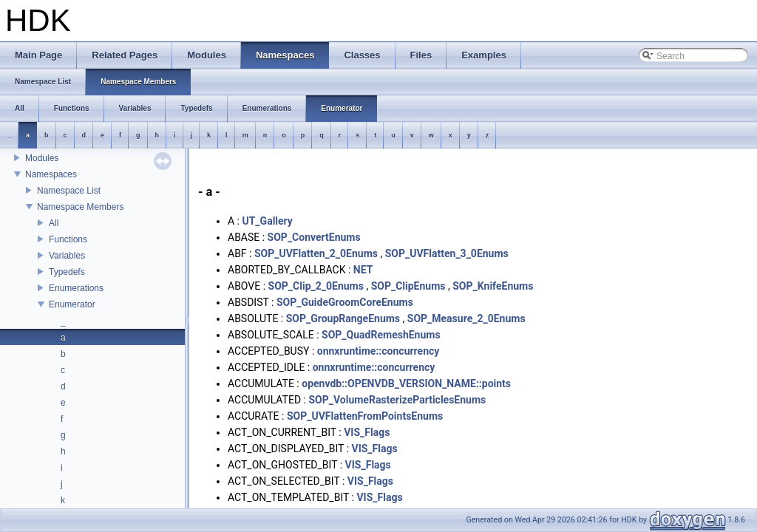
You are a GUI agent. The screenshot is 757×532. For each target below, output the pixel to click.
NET (363, 270)
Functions (68, 239)
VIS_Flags (367, 432)
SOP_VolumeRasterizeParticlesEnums (397, 400)
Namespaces (51, 174)
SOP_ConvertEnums (314, 237)
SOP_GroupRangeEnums (343, 318)
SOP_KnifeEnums (493, 286)
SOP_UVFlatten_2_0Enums (316, 253)
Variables (67, 256)
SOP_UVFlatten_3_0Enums (447, 253)
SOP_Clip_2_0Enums (316, 286)
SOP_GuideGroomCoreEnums (345, 302)
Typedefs (67, 272)
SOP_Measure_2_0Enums (466, 318)
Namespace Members (80, 207)
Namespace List (69, 191)
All (54, 223)
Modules (42, 158)
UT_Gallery (267, 221)
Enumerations (76, 288)
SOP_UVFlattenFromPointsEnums (365, 416)
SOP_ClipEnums (408, 286)
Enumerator (72, 304)
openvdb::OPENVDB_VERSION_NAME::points (406, 383)
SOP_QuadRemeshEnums (381, 335)
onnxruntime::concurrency (378, 351)
